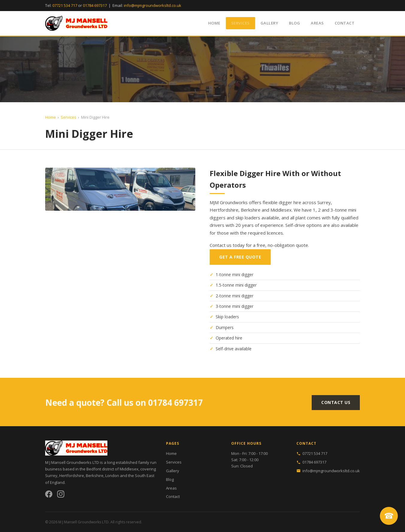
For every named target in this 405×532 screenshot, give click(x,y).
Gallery (270, 23)
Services (240, 23)
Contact (345, 23)
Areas (317, 23)
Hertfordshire (72, 476)
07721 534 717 (65, 5)
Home (214, 23)
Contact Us (336, 405)
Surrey (51, 476)
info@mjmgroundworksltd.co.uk (153, 5)
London (112, 476)
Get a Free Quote (240, 257)
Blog (294, 23)
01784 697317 (95, 5)
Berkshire (95, 476)
